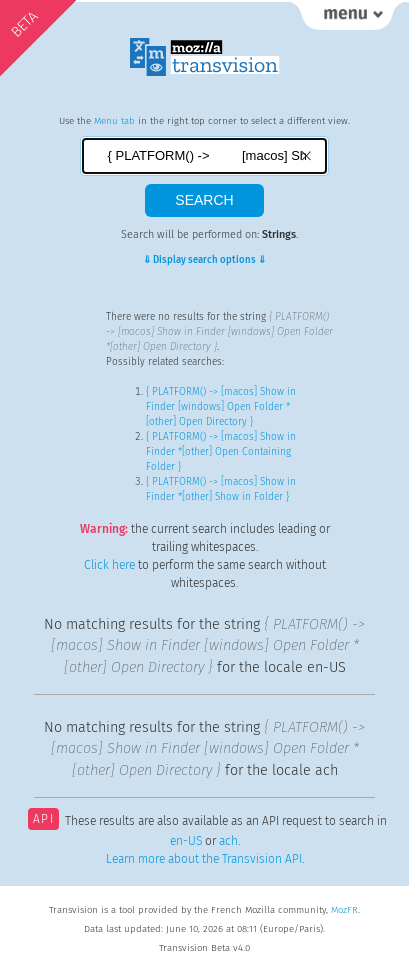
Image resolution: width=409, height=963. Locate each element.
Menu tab (114, 121)
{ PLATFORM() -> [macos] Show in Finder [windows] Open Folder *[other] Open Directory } (221, 407)
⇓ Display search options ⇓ (204, 260)
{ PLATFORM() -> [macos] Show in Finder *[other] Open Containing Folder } (221, 452)
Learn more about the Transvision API (204, 859)
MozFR (344, 910)
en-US (186, 841)
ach (228, 841)
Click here (109, 565)
